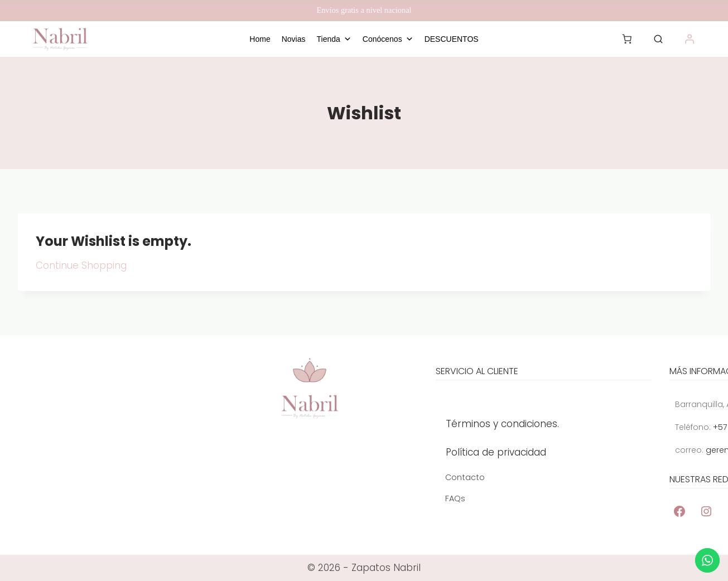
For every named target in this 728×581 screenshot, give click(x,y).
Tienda (334, 39)
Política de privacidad (496, 457)
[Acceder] (690, 39)
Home (260, 39)
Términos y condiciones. (502, 429)
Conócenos (388, 39)
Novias (294, 39)
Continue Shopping (81, 265)
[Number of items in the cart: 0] (627, 39)
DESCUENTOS (452, 39)
